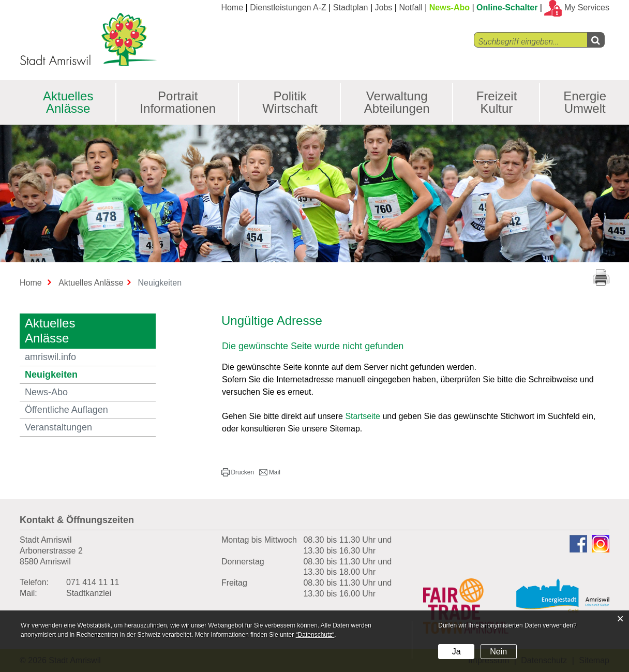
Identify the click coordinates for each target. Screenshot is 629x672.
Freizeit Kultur (497, 102)
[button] (238, 472)
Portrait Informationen (178, 102)
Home (232, 8)
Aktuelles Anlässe (68, 102)
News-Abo (450, 8)
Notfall (410, 8)
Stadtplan (351, 8)
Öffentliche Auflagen (66, 410)
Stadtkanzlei (89, 593)
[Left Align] (596, 40)
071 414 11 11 (93, 582)
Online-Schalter (507, 8)
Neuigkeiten (79, 374)
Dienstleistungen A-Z (288, 8)
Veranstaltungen (58, 427)
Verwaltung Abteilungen (397, 102)
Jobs (384, 8)
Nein (498, 652)
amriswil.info (50, 357)
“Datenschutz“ (315, 635)
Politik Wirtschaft (290, 102)
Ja (456, 652)
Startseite (363, 416)
